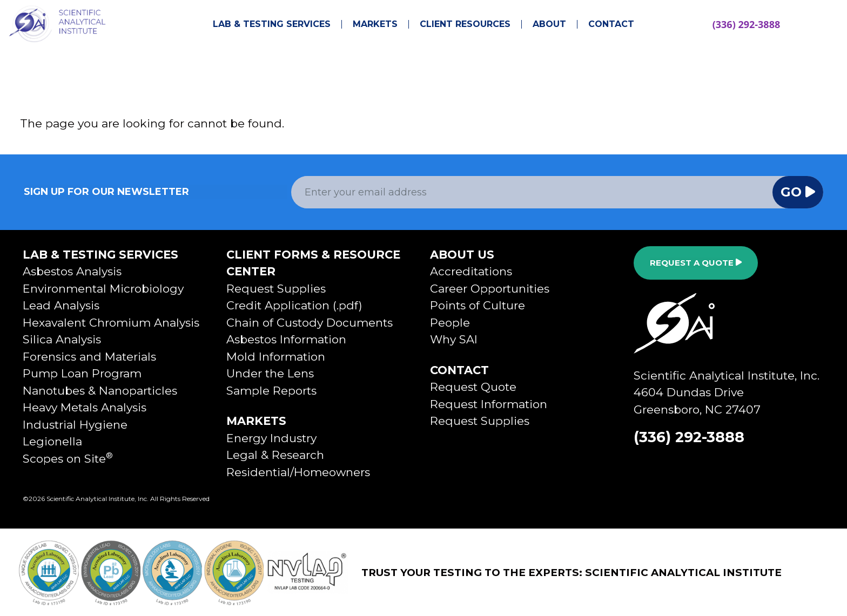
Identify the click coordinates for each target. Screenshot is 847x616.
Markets (375, 24)
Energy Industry (271, 438)
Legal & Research (275, 455)
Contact (611, 24)
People (450, 323)
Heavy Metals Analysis (85, 407)
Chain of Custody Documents (310, 323)
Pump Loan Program (82, 373)
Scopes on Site (68, 459)
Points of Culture (478, 305)
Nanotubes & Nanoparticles (100, 391)
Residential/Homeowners (298, 472)
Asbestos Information (286, 339)
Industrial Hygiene (75, 425)
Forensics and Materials (89, 357)
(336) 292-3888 (747, 24)
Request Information (489, 404)
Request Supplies (276, 289)
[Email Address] (532, 192)
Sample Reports (271, 391)
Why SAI (454, 339)
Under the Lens (270, 373)
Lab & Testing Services (272, 24)
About (549, 24)
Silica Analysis (62, 339)
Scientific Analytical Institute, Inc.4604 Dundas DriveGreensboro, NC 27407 (727, 392)
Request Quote (473, 387)
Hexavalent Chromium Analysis (111, 323)
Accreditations (471, 271)
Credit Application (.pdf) (294, 305)
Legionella (52, 441)
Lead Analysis (61, 305)
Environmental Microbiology (103, 289)
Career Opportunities (490, 289)
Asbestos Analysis (72, 271)
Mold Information (276, 357)
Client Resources (465, 24)
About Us (462, 255)
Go (798, 192)
